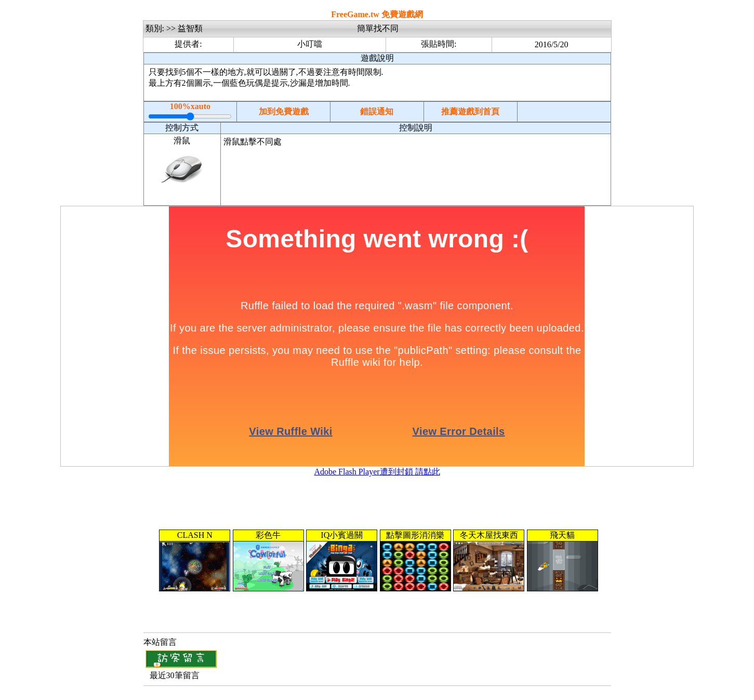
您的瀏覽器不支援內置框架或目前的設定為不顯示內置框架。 (377, 561)
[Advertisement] (416, 179)
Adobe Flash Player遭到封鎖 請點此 (377, 472)
